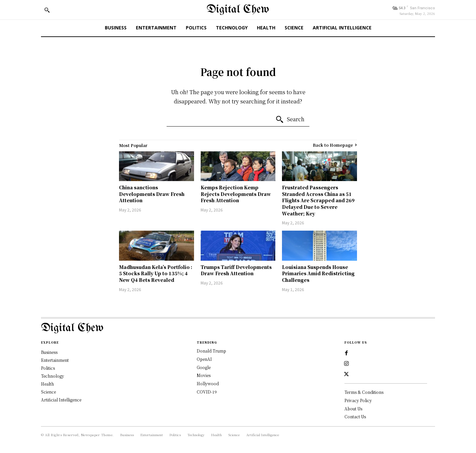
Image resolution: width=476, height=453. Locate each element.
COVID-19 (207, 392)
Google (204, 367)
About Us (353, 409)
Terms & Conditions (364, 392)
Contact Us (355, 416)
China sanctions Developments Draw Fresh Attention (152, 194)
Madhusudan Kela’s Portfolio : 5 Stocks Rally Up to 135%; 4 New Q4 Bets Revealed (156, 273)
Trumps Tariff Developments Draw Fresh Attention (236, 270)
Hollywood (208, 383)
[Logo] (238, 328)
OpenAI (204, 359)
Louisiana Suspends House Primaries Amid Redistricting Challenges (318, 273)
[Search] (290, 120)
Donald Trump (211, 351)
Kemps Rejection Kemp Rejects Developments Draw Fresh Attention (236, 194)
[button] (47, 10)
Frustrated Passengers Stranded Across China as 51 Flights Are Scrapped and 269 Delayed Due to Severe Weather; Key (318, 200)
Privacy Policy (358, 400)
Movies (204, 375)
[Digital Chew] (238, 10)
